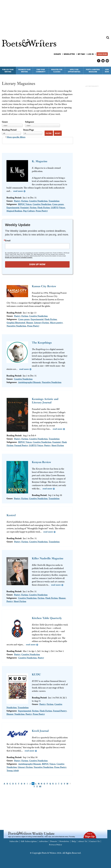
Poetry (17, 201)
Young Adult (13, 770)
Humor (30, 322)
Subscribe (102, 54)
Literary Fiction (41, 322)
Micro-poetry (56, 322)
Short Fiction (58, 445)
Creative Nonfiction (38, 201)
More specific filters (16, 137)
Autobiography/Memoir (29, 382)
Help (74, 841)
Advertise (43, 841)
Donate (57, 54)
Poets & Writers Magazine (93, 71)
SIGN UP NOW (37, 264)
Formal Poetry (21, 445)
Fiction (25, 201)
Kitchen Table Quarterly (47, 618)
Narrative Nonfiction (16, 326)
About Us (83, 841)
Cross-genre (58, 204)
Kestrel (11, 515)
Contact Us (94, 841)
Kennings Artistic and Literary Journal (45, 401)
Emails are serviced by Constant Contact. (19, 257)
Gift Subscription (29, 841)
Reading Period (9, 130)
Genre (5, 122)
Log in (91, 54)
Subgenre (30, 122)
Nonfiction (19, 714)
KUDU (36, 674)
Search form (108, 38)
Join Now (107, 71)
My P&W (81, 54)
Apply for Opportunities (74, 71)
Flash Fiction (44, 207)
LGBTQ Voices (58, 207)
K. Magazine (40, 161)
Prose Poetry (42, 211)
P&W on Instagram (107, 61)
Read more (18, 191)
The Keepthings (42, 343)
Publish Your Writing (8, 71)
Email (8, 241)
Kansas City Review (44, 286)
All (40, 786)
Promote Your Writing (24, 71)
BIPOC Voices (25, 204)
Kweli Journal (40, 731)
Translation (54, 201)
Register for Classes (57, 71)
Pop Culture (29, 211)
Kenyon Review (41, 462)
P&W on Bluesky (103, 61)
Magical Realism (14, 211)
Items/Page (29, 130)
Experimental (13, 207)
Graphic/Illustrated (16, 322)
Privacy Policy (55, 845)
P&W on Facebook (99, 61)
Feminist (25, 207)
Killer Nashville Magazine (48, 558)
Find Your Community (41, 71)
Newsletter (69, 54)
